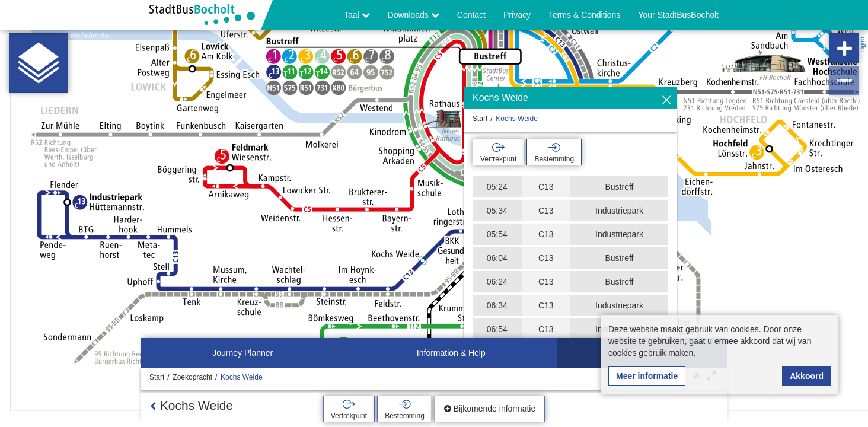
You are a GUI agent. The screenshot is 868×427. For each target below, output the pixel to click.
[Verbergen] (667, 101)
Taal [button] (357, 15)
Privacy (517, 15)
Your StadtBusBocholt (678, 15)
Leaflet (863, 43)
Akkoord (807, 376)
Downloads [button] (414, 15)
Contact (471, 15)
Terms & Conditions (584, 15)
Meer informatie (647, 376)
